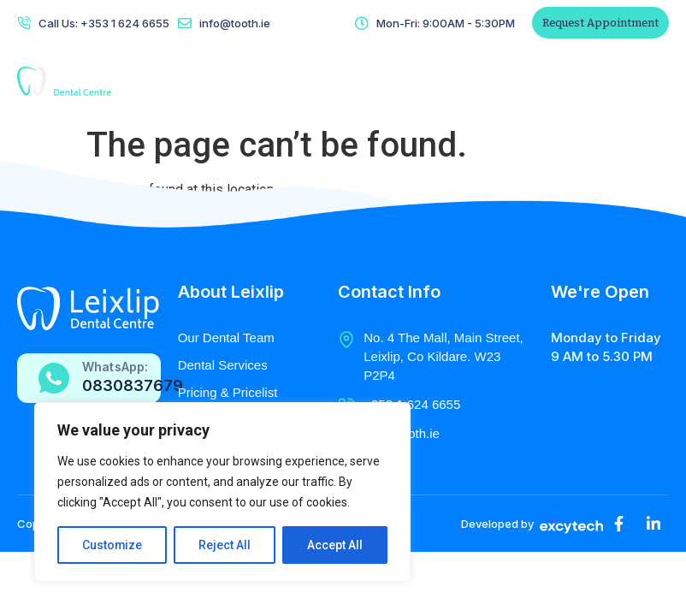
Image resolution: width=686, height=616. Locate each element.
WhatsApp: (115, 367)
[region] (222, 492)
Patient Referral (555, 81)
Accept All (335, 545)
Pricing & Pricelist (228, 392)
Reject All (225, 545)
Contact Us (438, 81)
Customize (112, 545)
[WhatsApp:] (54, 378)
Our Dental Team (226, 338)
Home (190, 81)
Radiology (368, 81)
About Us (243, 81)
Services (305, 81)
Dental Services (223, 365)
